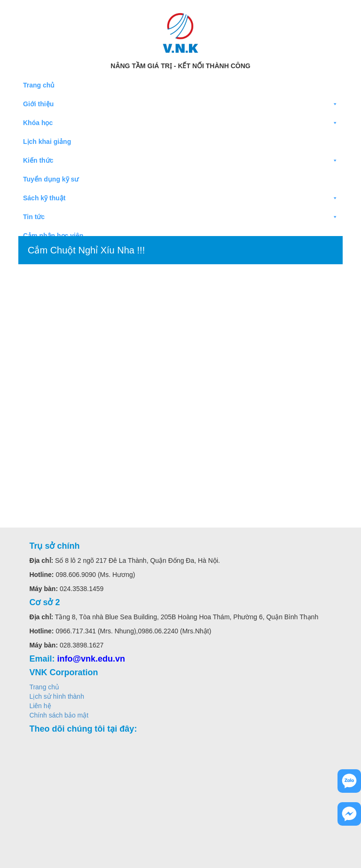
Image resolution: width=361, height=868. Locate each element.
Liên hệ (40, 706)
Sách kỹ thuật (180, 198)
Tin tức (180, 217)
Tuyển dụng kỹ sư (51, 179)
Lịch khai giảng (47, 142)
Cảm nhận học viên (53, 236)
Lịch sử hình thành (57, 696)
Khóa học (180, 123)
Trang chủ (39, 85)
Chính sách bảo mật (59, 715)
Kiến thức (180, 160)
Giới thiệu (180, 104)
